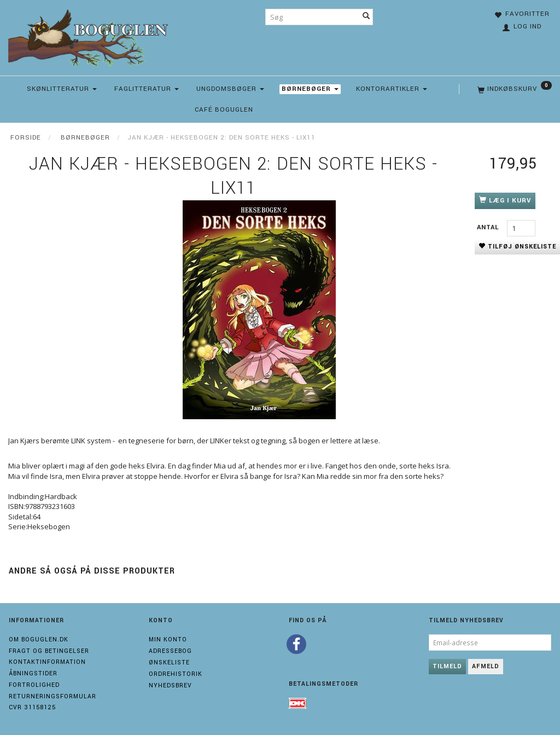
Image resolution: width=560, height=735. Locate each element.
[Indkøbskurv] (514, 89)
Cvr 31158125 (32, 707)
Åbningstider (33, 673)
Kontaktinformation (47, 662)
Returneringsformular (52, 696)
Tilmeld (447, 666)
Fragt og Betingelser (49, 651)
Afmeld (486, 666)
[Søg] (366, 17)
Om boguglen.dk (39, 639)
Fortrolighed (34, 685)
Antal (489, 227)
